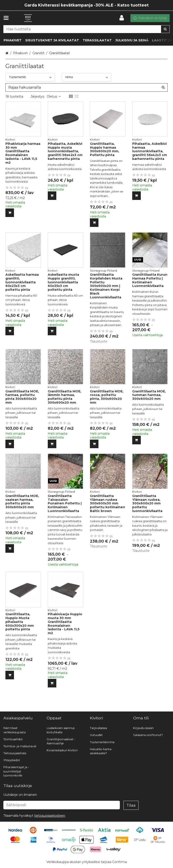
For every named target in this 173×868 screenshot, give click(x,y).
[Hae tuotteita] (86, 29)
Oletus (54, 96)
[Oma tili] (123, 18)
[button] (50, 816)
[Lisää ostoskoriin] (10, 213)
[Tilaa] (131, 805)
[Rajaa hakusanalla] (86, 87)
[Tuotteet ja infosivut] (7, 18)
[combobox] (86, 29)
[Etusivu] (28, 18)
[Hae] (165, 29)
